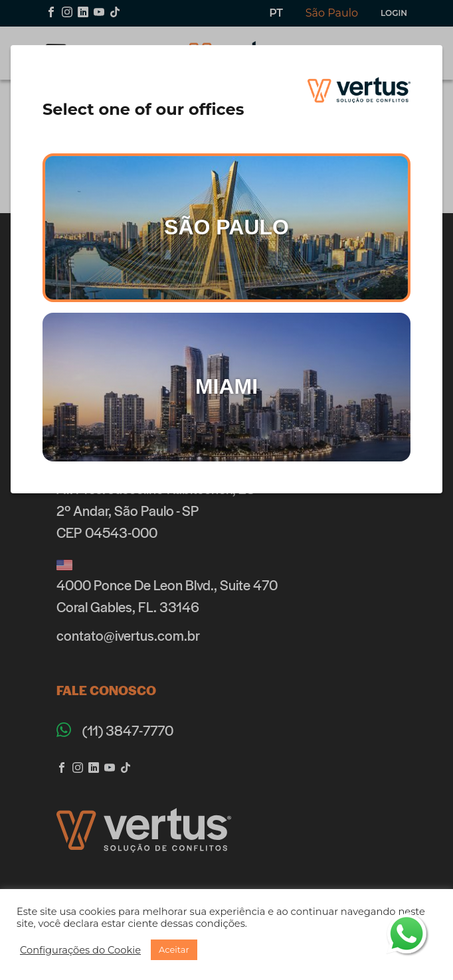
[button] (80, 950)
